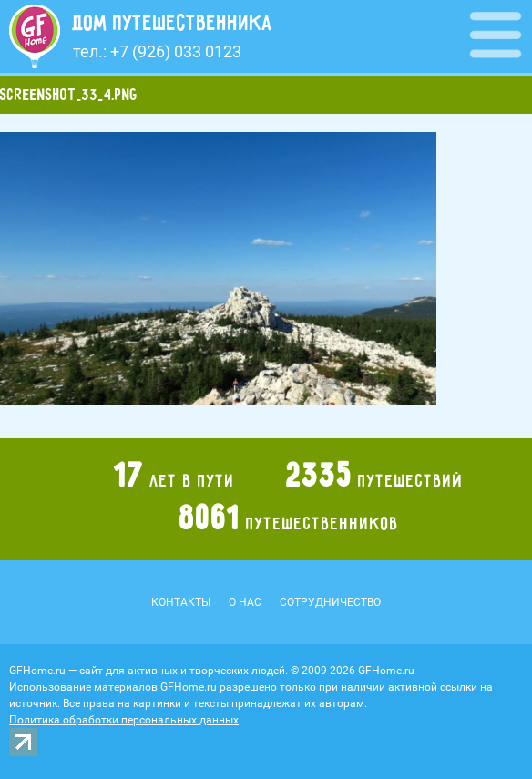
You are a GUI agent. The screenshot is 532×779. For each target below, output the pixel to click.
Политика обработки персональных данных (124, 720)
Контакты (181, 602)
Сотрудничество (330, 602)
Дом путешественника (173, 23)
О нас (245, 602)
